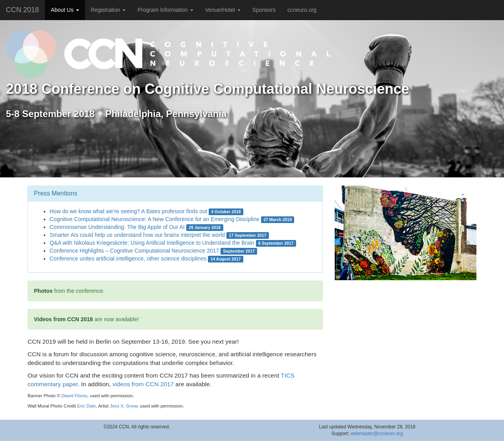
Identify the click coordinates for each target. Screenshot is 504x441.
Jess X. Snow (124, 406)
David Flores (74, 395)
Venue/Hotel (223, 10)
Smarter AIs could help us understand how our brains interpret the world (137, 235)
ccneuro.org (302, 10)
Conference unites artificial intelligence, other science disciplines (128, 259)
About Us (65, 10)
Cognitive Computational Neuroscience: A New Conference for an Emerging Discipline (155, 219)
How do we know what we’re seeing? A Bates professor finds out (128, 211)
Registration (108, 10)
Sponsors (264, 10)
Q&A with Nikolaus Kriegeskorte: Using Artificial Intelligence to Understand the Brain (152, 243)
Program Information (165, 10)
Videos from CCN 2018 (63, 319)
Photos (43, 291)
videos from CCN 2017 (143, 384)
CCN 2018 (22, 10)
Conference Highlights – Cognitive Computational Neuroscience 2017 (134, 251)
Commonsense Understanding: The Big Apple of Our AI (117, 227)
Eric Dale (86, 406)
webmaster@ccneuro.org (377, 434)
